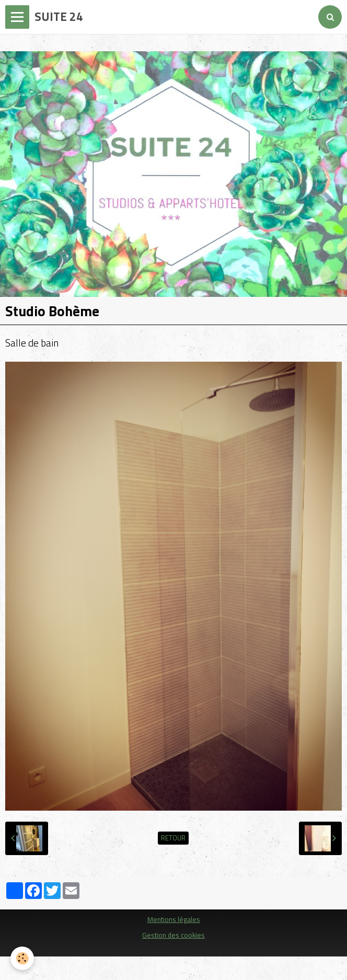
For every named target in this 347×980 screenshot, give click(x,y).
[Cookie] (22, 958)
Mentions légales (174, 919)
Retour (173, 838)
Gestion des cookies (173, 935)
